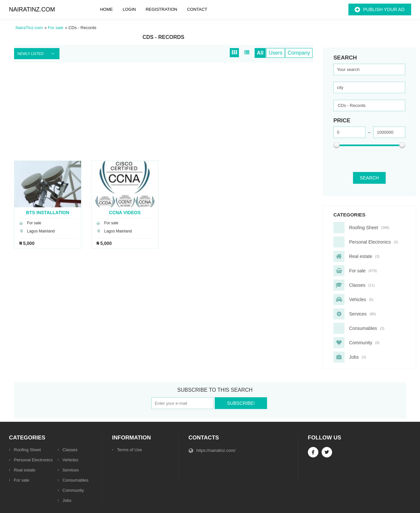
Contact (197, 9)
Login (129, 9)
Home (106, 9)
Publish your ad (384, 9)
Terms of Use (130, 450)
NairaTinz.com (32, 9)
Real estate (25, 470)
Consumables (76, 480)
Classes (70, 450)
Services (71, 470)
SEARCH (369, 178)
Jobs (67, 500)
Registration (162, 9)
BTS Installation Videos (47, 212)
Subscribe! (241, 403)
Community (73, 490)
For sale (22, 480)
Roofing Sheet (27, 450)
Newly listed (39, 54)
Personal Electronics (34, 460)
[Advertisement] (164, 115)
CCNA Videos (125, 212)
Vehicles (70, 460)
